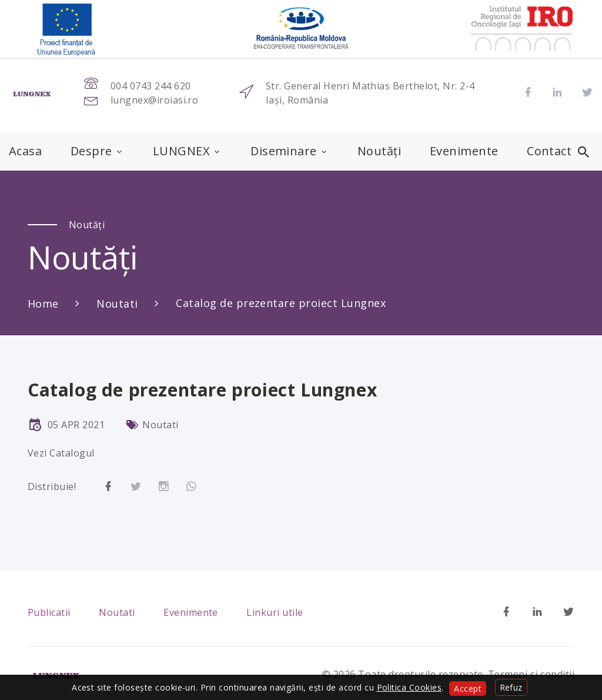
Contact (549, 151)
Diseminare (284, 151)
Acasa (25, 151)
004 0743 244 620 (151, 86)
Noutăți (379, 151)
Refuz (511, 687)
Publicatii (49, 612)
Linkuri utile (275, 612)
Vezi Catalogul (61, 453)
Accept (468, 689)
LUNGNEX (181, 151)
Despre (91, 151)
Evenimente (464, 151)
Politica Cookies (409, 687)
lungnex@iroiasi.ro (155, 100)
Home (43, 304)
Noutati (117, 304)
